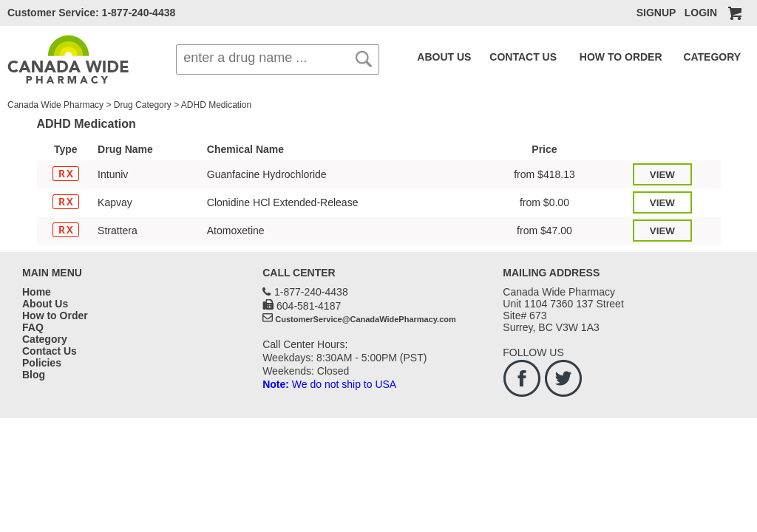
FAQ (706, 57)
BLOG (733, 57)
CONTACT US (505, 57)
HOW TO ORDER (586, 57)
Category (45, 339)
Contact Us (50, 351)
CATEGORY (662, 57)
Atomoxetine (236, 231)
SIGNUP (656, 13)
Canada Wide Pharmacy (55, 105)
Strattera (118, 231)
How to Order (55, 316)
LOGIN (701, 13)
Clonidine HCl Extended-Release (283, 202)
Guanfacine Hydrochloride (267, 174)
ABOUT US (439, 57)
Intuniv (113, 174)
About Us (45, 304)
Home (37, 292)
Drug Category (143, 105)
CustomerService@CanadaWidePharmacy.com (366, 319)
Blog (34, 375)
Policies (42, 363)
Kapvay (115, 202)
